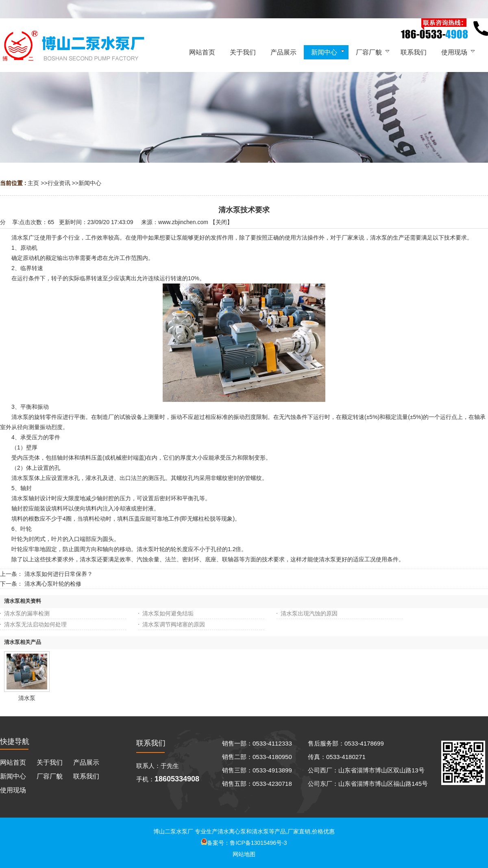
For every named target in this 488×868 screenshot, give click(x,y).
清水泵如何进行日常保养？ (59, 574)
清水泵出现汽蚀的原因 (309, 613)
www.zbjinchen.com (183, 222)
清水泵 (27, 698)
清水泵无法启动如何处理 (35, 624)
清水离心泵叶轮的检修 (53, 584)
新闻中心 (90, 183)
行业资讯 (59, 183)
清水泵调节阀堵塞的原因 (174, 624)
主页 (33, 183)
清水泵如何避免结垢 (168, 613)
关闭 (221, 222)
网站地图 (244, 854)
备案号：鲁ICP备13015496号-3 (244, 843)
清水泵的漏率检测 (27, 613)
